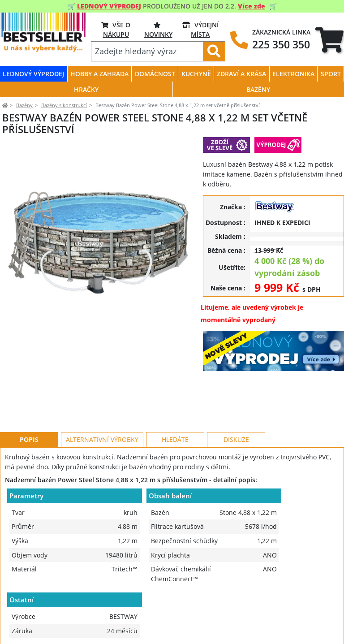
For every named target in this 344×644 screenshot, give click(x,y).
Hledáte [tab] (175, 399)
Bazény (24, 105)
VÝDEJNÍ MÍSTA (200, 29)
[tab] (329, 40)
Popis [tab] (29, 399)
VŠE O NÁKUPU (116, 29)
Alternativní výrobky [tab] (102, 399)
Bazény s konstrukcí (64, 105)
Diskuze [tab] (236, 399)
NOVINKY (158, 29)
